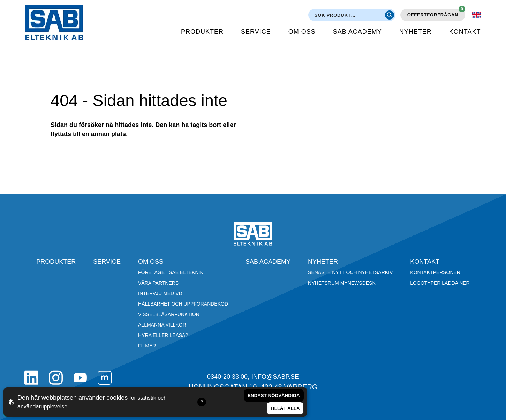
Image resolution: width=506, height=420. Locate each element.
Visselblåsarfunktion (169, 314)
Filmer (147, 346)
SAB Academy (357, 32)
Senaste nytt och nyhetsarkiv (350, 272)
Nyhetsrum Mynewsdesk (342, 283)
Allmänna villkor (162, 325)
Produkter (202, 32)
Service (256, 32)
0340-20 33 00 (227, 377)
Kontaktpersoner (435, 272)
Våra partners (158, 283)
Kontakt (465, 32)
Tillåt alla (285, 408)
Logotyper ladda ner (440, 283)
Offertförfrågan (436, 13)
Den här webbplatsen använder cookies (73, 398)
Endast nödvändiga (274, 395)
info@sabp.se (275, 377)
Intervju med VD (160, 293)
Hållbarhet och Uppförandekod (183, 304)
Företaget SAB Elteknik (171, 272)
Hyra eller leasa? (163, 335)
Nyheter (416, 32)
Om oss (302, 32)
